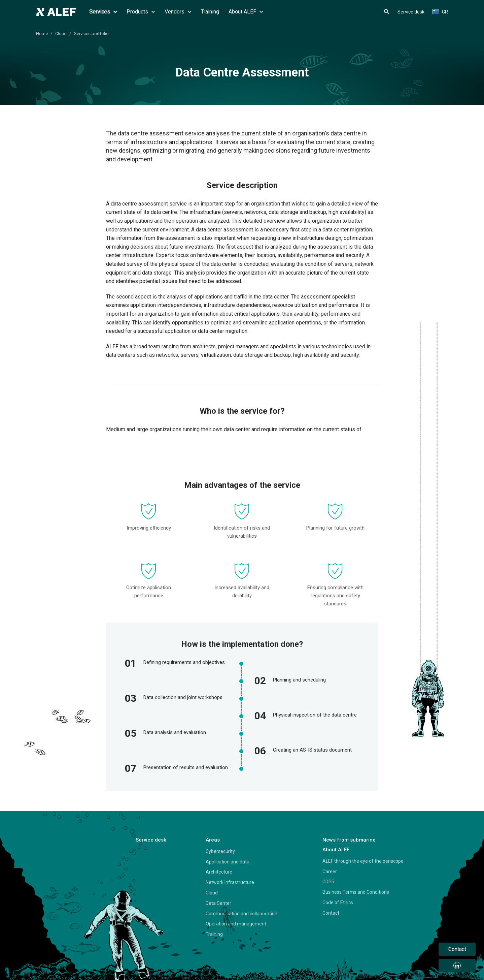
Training (210, 12)
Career (330, 872)
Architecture (219, 872)
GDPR (329, 882)
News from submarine (349, 840)
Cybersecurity (220, 851)
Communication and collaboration (241, 914)
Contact (331, 913)
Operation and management (236, 924)
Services (103, 12)
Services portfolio (91, 34)
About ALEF (246, 12)
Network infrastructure (230, 882)
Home (42, 34)
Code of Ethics (338, 903)
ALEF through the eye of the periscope (363, 861)
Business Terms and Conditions (356, 892)
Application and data (228, 862)
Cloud (61, 34)
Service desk (411, 12)
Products (141, 12)
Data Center (218, 903)
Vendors (178, 12)
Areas (213, 840)
